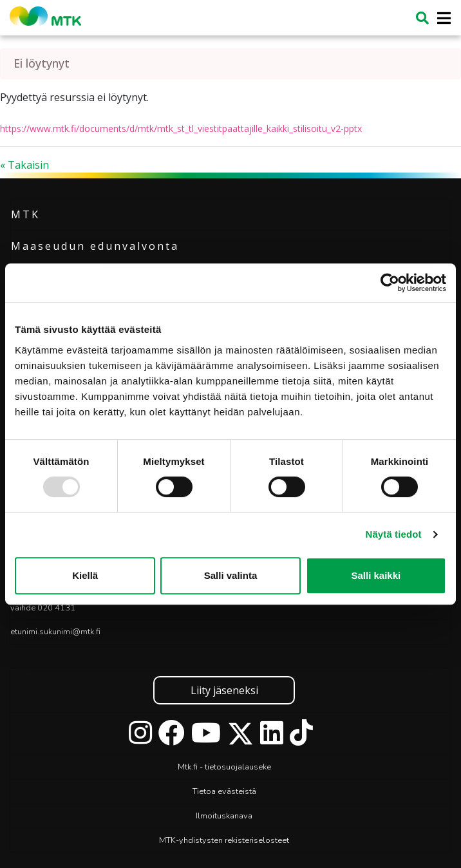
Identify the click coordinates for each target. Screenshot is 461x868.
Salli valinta (231, 575)
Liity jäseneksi (224, 690)
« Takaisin (24, 165)
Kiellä (85, 575)
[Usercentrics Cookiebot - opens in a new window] (390, 283)
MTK (25, 214)
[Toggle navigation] (440, 18)
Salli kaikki (376, 575)
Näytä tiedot (394, 534)
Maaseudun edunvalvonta (95, 246)
